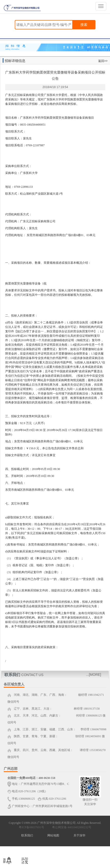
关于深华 (79, 835)
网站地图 (53, 835)
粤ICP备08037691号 (31, 827)
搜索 (84, 25)
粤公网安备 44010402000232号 (71, 827)
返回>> (103, 61)
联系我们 (27, 835)
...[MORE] (94, 675)
